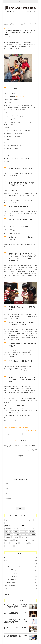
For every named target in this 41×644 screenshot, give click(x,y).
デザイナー (32, 532)
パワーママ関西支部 (22, 582)
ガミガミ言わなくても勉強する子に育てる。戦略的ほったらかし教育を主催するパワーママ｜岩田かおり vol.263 (16, 621)
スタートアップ (24, 532)
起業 (28, 546)
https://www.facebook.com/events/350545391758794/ (17, 427)
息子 (17, 543)
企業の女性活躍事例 (21, 586)
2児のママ (7, 520)
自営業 (28, 434)
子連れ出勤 (32, 540)
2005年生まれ (22, 520)
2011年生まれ (8, 526)
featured (32, 529)
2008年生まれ (8, 523)
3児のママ (14, 520)
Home (5, 23)
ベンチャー (33, 534)
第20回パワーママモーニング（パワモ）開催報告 (16, 628)
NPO (6, 532)
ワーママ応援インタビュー (22, 570)
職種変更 (17, 546)
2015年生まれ (16, 529)
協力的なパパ (19, 434)
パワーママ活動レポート (21, 576)
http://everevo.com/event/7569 (11, 424)
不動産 (13, 434)
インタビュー (12, 23)
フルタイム (25, 534)
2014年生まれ (8, 529)
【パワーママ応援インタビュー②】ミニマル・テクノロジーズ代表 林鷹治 (16, 613)
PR (10, 532)
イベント (21, 561)
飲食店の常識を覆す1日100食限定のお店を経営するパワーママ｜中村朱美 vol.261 (16, 636)
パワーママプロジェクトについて (21, 573)
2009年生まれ (16, 523)
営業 (6, 540)
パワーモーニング (9, 534)
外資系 (11, 540)
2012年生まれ (16, 526)
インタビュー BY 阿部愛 (30, 430)
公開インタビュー (21, 589)
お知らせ (21, 557)
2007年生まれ (30, 520)
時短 (21, 543)
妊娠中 (22, 540)
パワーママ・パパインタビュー (22, 567)
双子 (24, 434)
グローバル (16, 532)
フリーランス (18, 534)
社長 (6, 546)
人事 (22, 537)
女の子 (17, 540)
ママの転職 (8, 537)
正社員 (26, 543)
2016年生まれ (24, 529)
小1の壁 (7, 543)
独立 (31, 543)
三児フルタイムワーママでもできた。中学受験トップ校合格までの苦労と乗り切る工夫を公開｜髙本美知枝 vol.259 (16, 606)
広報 (12, 543)
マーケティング (16, 537)
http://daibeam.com (20, 97)
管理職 (11, 546)
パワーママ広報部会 (22, 579)
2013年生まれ (24, 526)
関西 (32, 546)
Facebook (6, 594)
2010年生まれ (7, 434)
